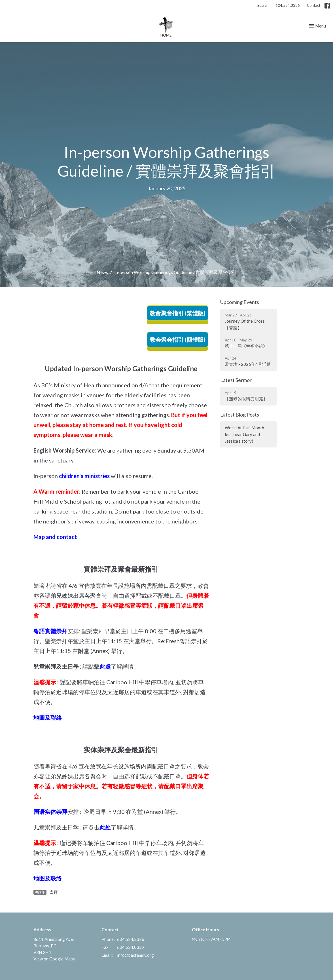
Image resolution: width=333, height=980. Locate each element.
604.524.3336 (288, 5)
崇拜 (54, 892)
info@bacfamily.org (135, 955)
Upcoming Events (240, 302)
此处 (105, 827)
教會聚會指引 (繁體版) (178, 313)
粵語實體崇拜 (50, 631)
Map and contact (55, 537)
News (102, 272)
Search (263, 5)
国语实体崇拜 (50, 812)
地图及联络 (48, 878)
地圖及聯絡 (48, 717)
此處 (105, 666)
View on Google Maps (54, 959)
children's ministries (84, 476)
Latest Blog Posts (240, 415)
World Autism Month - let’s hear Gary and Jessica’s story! (246, 434)
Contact (314, 5)
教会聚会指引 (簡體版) (178, 339)
